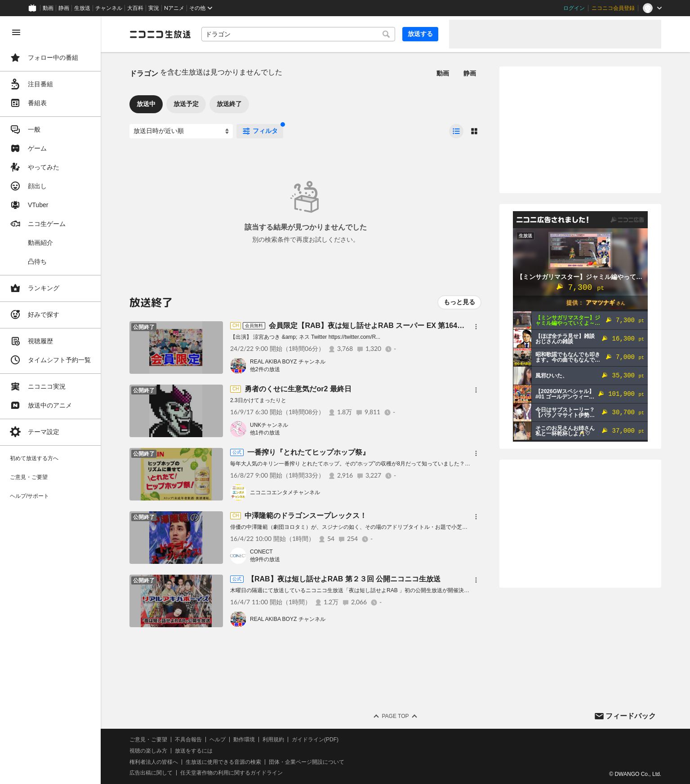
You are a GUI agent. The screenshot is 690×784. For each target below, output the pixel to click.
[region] (50, 400)
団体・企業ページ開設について (307, 762)
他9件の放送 (265, 559)
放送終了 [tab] (229, 104)
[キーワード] (298, 34)
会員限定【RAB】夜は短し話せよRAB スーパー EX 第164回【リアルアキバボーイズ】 (410, 326)
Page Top (395, 716)
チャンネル (109, 8)
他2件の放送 (265, 369)
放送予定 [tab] (186, 104)
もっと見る (459, 302)
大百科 (135, 8)
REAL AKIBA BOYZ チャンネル (288, 362)
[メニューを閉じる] (16, 32)
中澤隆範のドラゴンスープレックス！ (306, 516)
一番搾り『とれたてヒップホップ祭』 (308, 452)
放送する (420, 34)
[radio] (456, 131)
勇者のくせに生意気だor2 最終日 (298, 389)
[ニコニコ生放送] (160, 34)
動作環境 (244, 740)
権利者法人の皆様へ (154, 762)
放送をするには (194, 751)
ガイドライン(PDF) (315, 740)
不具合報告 (188, 740)
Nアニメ (174, 8)
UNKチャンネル (269, 425)
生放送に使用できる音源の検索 (223, 762)
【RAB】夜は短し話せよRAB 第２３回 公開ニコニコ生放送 (344, 579)
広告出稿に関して (151, 773)
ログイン (574, 8)
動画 (48, 8)
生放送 (82, 8)
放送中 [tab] (146, 104)
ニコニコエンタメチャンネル (285, 492)
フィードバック (631, 716)
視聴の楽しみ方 (148, 751)
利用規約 (273, 740)
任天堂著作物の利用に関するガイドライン (231, 773)
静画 (64, 8)
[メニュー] (476, 327)
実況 (154, 8)
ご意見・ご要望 (148, 740)
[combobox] (298, 34)
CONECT (261, 552)
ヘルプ (218, 740)
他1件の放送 (265, 433)
